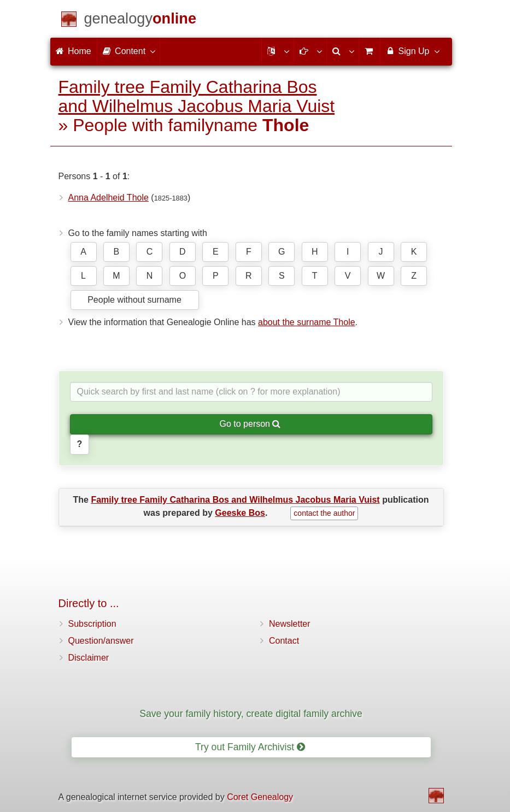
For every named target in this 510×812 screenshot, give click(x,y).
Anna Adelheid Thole (109, 198)
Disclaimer (89, 658)
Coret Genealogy (260, 797)
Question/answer (101, 641)
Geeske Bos (240, 513)
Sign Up (412, 51)
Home (74, 51)
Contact (284, 641)
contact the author (324, 513)
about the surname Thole (307, 322)
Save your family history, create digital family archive (251, 714)
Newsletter (290, 624)
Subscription (92, 624)
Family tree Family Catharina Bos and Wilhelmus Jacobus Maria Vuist (197, 96)
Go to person (250, 424)
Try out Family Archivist (250, 747)
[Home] (140, 20)
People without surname (134, 300)
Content (128, 51)
